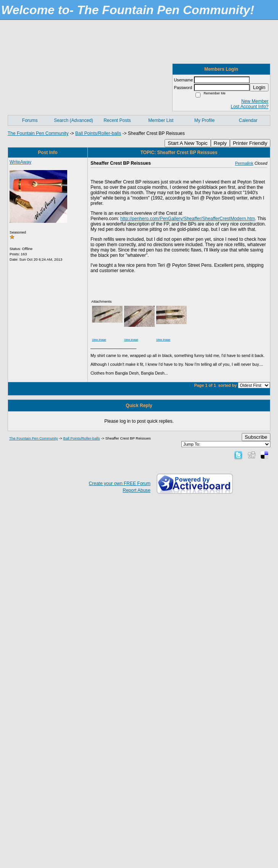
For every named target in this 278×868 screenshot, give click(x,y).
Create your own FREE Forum (120, 483)
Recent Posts (117, 120)
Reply (220, 143)
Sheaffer (227, 392)
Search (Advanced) (74, 120)
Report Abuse (137, 490)
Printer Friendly (250, 143)
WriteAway (20, 162)
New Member (255, 101)
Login (259, 87)
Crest (241, 392)
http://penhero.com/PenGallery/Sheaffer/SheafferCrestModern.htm (187, 219)
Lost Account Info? (250, 107)
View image (99, 340)
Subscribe (256, 437)
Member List (161, 120)
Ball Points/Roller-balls (98, 133)
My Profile (204, 120)
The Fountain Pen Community (38, 133)
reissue (262, 392)
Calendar (248, 120)
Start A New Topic (187, 143)
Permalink (244, 163)
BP (250, 392)
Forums (30, 120)
